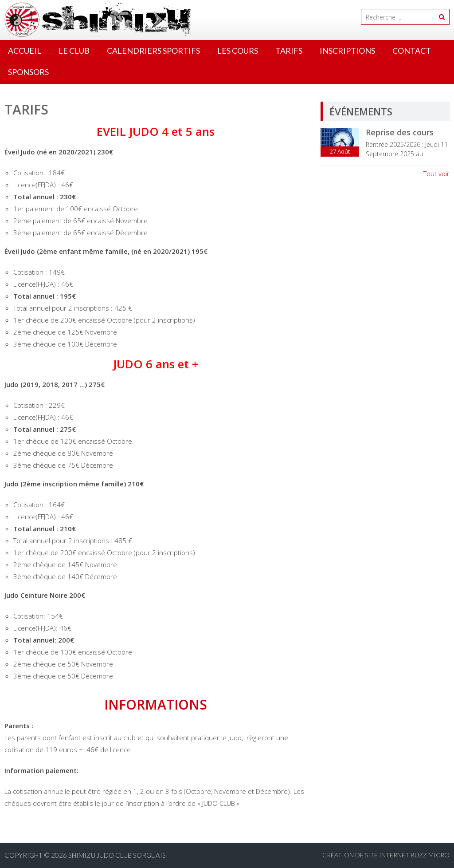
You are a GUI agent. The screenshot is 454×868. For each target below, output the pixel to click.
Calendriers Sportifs (153, 51)
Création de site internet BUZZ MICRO (386, 855)
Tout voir (436, 174)
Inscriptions (347, 51)
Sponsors (28, 72)
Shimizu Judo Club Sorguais (117, 855)
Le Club (74, 51)
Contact (412, 51)
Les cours (238, 51)
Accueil (25, 51)
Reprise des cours (400, 132)
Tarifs (289, 51)
